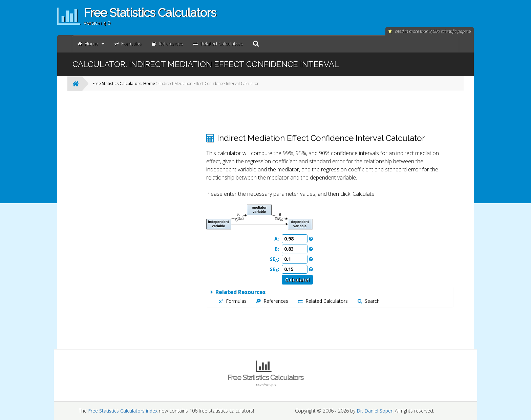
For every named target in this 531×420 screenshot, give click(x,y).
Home (91, 44)
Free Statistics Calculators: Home (124, 83)
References (272, 301)
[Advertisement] (145, 198)
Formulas (233, 301)
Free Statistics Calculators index (123, 411)
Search (369, 301)
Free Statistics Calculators (265, 380)
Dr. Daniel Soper (375, 411)
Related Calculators (323, 301)
